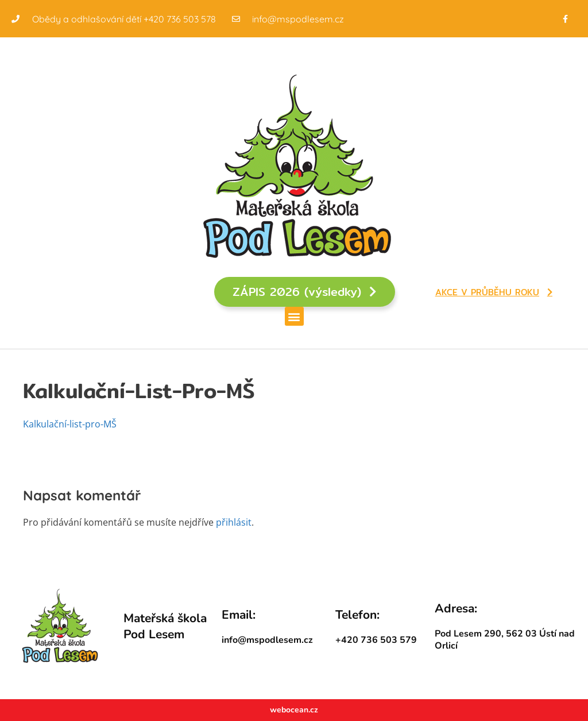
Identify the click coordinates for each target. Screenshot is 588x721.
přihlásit (234, 522)
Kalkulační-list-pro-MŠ (70, 424)
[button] (294, 316)
